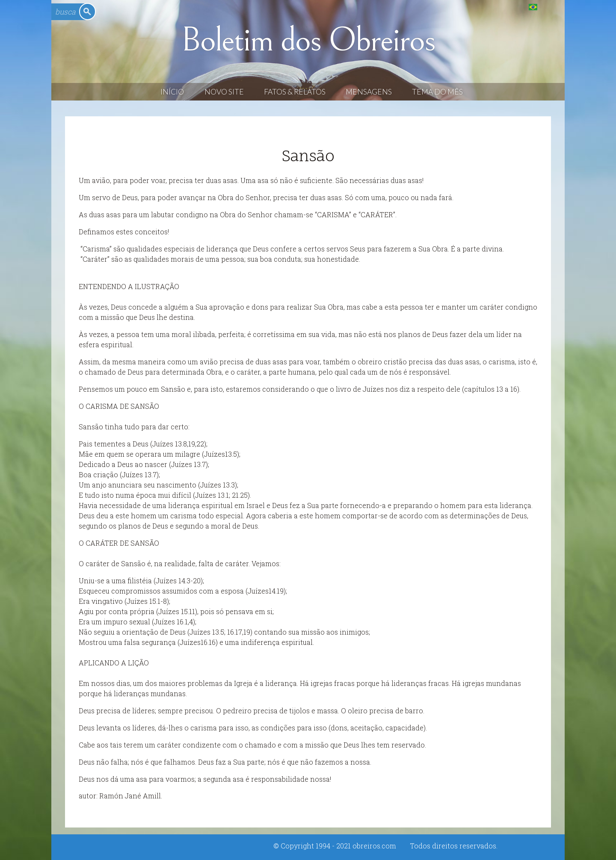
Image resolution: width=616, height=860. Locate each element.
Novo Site (224, 92)
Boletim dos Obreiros (308, 40)
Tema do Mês (437, 92)
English (550, 7)
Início (172, 92)
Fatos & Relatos (295, 92)
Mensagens (369, 92)
